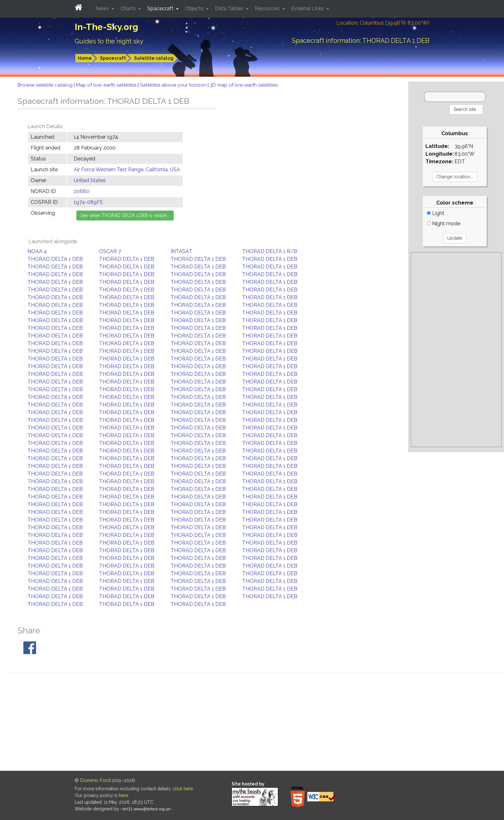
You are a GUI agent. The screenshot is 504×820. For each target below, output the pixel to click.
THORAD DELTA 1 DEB (55, 259)
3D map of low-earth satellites (244, 85)
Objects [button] (195, 8)
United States (90, 180)
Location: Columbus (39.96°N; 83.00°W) (383, 23)
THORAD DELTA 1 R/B (270, 251)
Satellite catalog (154, 58)
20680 (82, 191)
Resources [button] (268, 8)
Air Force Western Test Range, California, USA (127, 170)
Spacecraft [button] (161, 8)
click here (183, 789)
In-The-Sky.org (107, 27)
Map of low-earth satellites (107, 85)
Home (85, 58)
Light (435, 213)
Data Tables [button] (230, 8)
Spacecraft (113, 58)
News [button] (103, 8)
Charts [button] (129, 8)
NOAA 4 (37, 251)
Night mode (443, 224)
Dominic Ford (95, 780)
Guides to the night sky (109, 41)
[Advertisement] (456, 350)
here (123, 795)
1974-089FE (88, 202)
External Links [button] (308, 8)
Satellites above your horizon (174, 85)
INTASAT (181, 251)
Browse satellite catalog (46, 85)
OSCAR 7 (110, 251)
